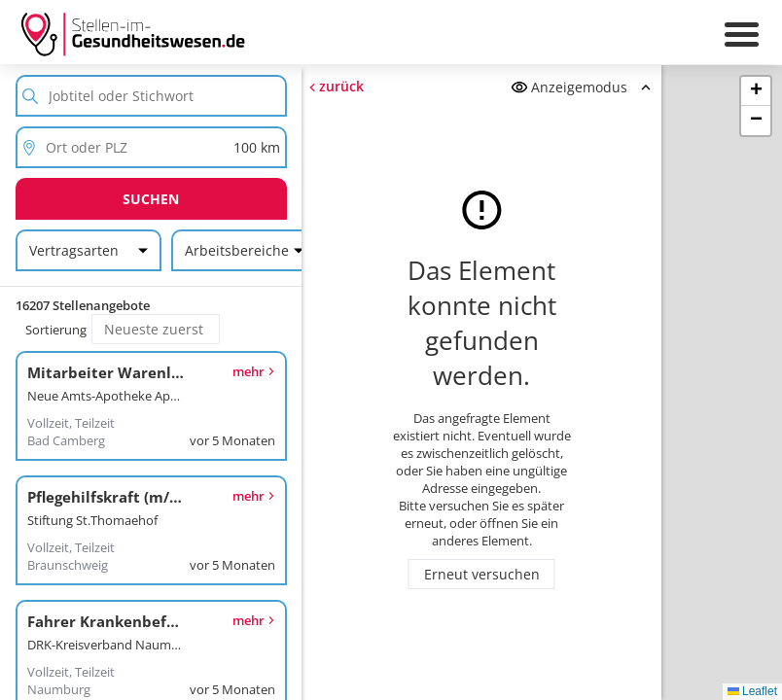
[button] (756, 91)
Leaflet (752, 691)
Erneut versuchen (482, 574)
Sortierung (56, 330)
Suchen (151, 199)
